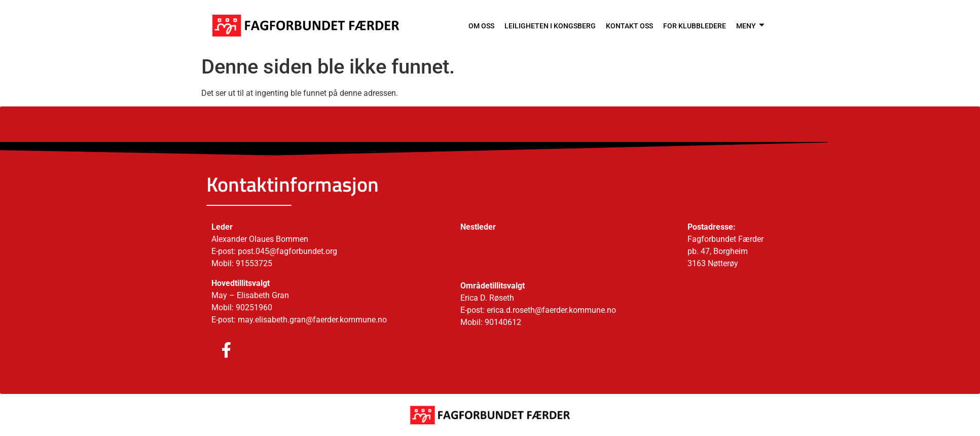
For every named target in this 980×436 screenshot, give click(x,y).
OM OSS (472, 25)
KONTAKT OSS (626, 25)
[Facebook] (216, 351)
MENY (750, 25)
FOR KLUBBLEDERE (693, 25)
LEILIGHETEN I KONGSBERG (543, 25)
